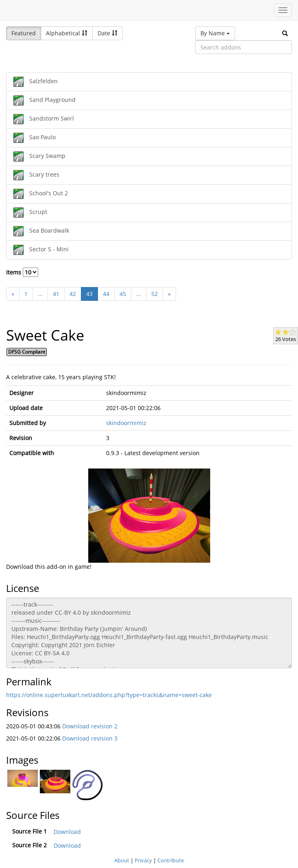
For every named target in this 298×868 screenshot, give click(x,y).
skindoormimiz (126, 423)
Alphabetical (67, 33)
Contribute (171, 860)
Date (108, 33)
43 (89, 294)
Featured (24, 33)
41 (56, 294)
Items (22, 272)
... (40, 294)
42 (73, 294)
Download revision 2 (90, 726)
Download (67, 832)
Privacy (143, 860)
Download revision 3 (90, 738)
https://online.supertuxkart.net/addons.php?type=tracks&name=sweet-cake (109, 695)
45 (123, 294)
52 (154, 294)
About (122, 860)
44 (106, 294)
